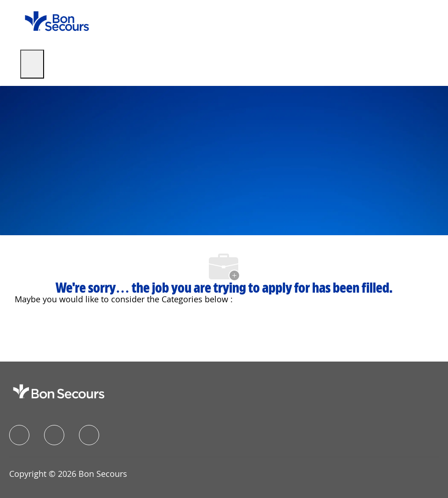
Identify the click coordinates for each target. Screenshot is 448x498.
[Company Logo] (57, 20)
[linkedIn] (54, 435)
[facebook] (19, 435)
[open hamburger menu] (32, 64)
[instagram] (89, 435)
